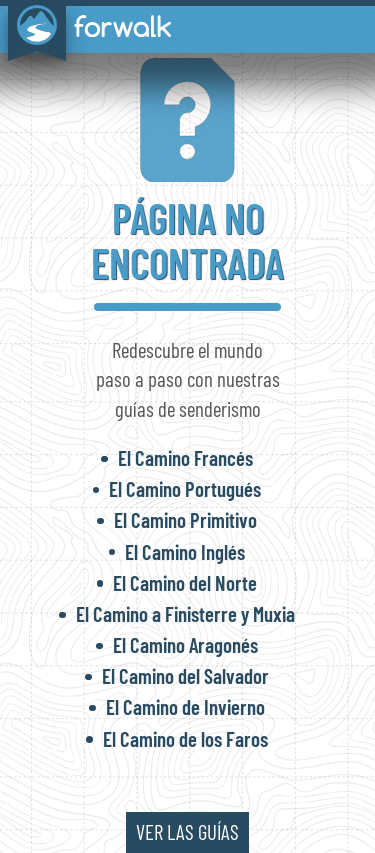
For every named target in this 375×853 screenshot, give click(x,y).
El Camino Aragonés (185, 644)
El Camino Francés (185, 457)
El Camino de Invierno (185, 706)
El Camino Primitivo (185, 519)
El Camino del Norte (185, 582)
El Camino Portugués (185, 488)
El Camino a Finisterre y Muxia (185, 613)
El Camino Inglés (185, 551)
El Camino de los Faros (185, 738)
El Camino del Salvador (185, 675)
